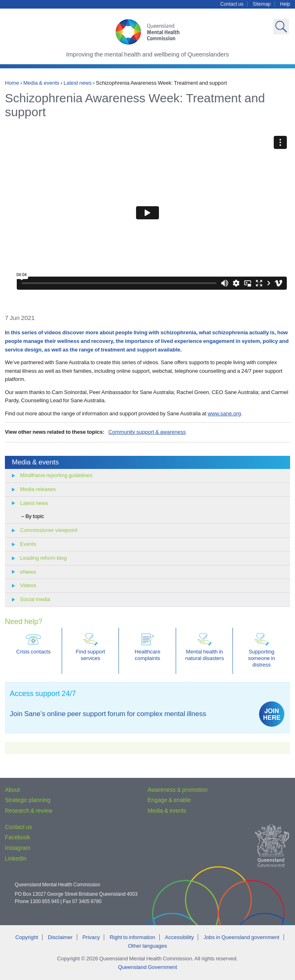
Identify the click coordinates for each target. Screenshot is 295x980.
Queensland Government (148, 967)
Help (285, 4)
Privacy (91, 937)
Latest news (78, 83)
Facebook (17, 837)
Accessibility (180, 937)
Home (12, 83)
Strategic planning (28, 800)
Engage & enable (169, 800)
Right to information (132, 937)
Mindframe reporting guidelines (56, 475)
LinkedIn (16, 858)
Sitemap (262, 4)
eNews (28, 572)
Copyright (27, 937)
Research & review (29, 811)
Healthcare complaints (148, 647)
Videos (28, 585)
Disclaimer (60, 937)
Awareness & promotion (178, 790)
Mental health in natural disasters (204, 647)
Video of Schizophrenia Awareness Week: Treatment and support (147, 213)
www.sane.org (224, 413)
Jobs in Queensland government (241, 937)
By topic (35, 516)
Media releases (38, 489)
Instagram (18, 848)
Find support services (91, 647)
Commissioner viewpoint (49, 530)
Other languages (147, 946)
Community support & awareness (147, 432)
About (12, 790)
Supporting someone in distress (262, 650)
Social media (35, 599)
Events (28, 544)
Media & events (41, 83)
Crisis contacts (34, 644)
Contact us (232, 4)
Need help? (23, 622)
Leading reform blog (43, 558)
